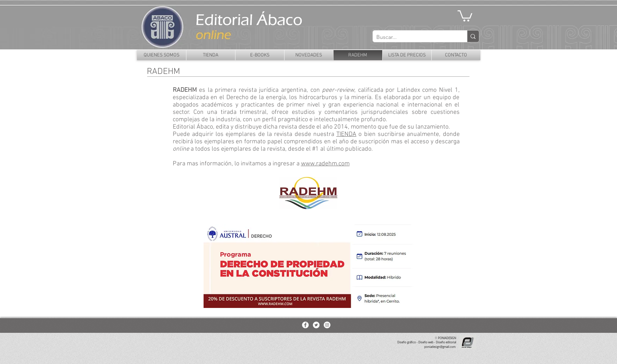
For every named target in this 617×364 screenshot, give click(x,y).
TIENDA (346, 134)
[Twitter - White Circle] (316, 325)
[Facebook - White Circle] (305, 325)
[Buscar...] (414, 37)
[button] (465, 15)
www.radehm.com (325, 164)
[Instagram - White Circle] (327, 325)
